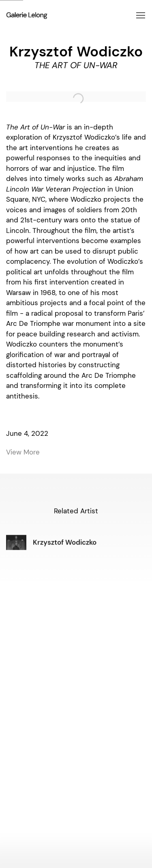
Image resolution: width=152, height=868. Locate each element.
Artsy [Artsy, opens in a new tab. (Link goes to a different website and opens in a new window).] (97, 818)
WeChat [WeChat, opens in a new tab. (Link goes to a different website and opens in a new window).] (84, 818)
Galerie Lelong (66, 16)
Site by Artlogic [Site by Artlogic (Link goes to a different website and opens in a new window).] (21, 846)
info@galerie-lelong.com (76, 736)
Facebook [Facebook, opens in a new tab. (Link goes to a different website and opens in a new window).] (58, 818)
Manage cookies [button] (131, 840)
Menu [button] (140, 16)
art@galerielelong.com (76, 676)
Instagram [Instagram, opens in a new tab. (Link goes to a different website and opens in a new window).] (71, 818)
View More (23, 452)
